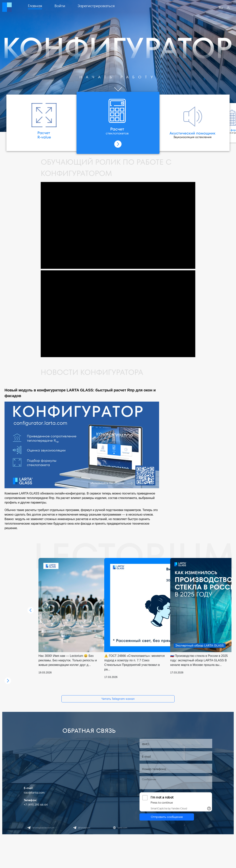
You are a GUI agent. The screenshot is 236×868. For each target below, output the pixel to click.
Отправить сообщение (167, 817)
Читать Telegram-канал (118, 699)
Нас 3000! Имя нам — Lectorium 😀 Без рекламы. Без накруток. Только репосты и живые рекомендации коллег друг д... (68, 660)
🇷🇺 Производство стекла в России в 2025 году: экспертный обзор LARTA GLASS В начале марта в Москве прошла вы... (199, 660)
